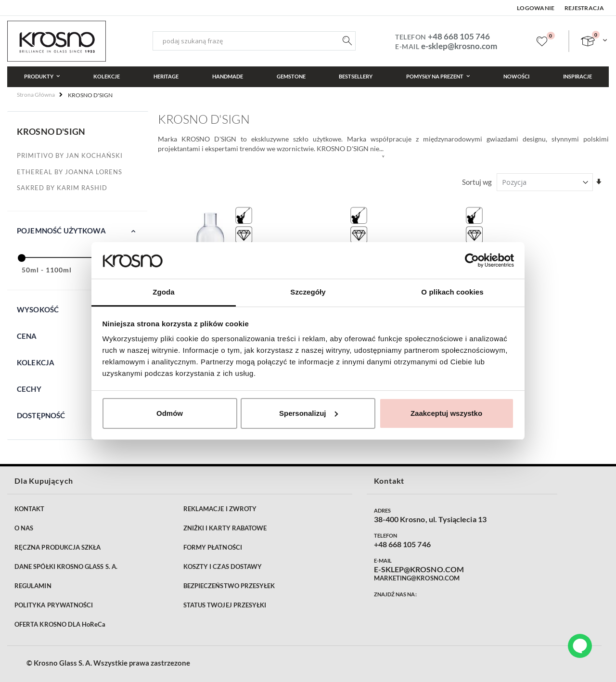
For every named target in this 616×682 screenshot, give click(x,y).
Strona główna (36, 95)
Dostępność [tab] (41, 415)
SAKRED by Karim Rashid (62, 188)
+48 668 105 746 (459, 36)
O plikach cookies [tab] (452, 292)
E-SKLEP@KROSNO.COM (419, 569)
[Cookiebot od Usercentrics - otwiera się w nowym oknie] (472, 260)
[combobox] (254, 41)
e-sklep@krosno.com (459, 46)
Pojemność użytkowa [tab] (61, 231)
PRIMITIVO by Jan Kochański (70, 155)
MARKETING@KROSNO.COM (417, 578)
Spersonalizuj (308, 413)
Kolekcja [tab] (36, 362)
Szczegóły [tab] (308, 292)
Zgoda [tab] (164, 292)
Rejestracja (584, 8)
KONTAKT (29, 509)
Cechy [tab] (29, 389)
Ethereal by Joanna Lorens (70, 172)
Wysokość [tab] (38, 309)
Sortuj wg (477, 182)
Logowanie (536, 8)
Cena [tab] (27, 336)
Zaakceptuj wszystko (446, 413)
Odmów (170, 413)
